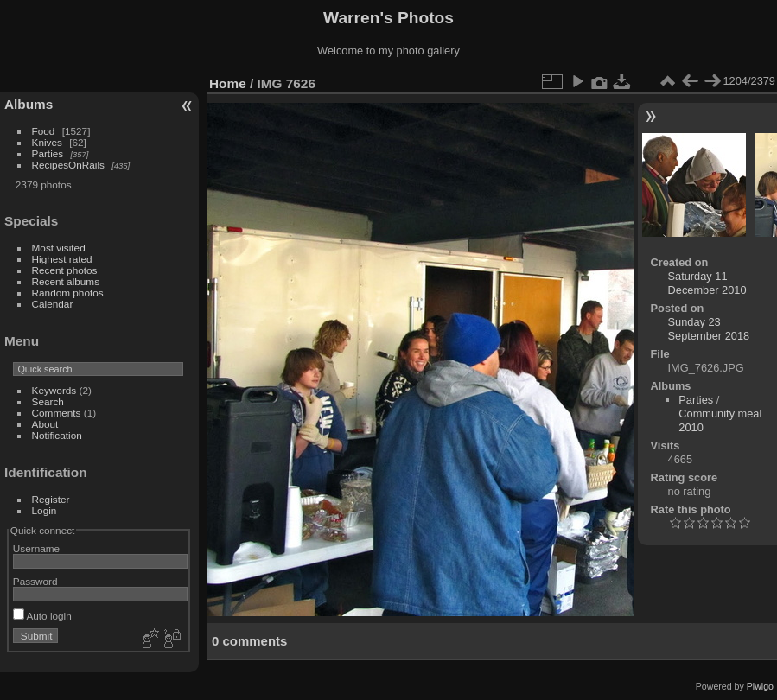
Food (44, 131)
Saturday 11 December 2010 (707, 283)
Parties (48, 153)
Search (48, 401)
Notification (57, 435)
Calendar (53, 304)
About (45, 424)
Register (51, 499)
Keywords (54, 390)
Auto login (42, 616)
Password (35, 581)
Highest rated (62, 259)
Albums (29, 104)
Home (228, 83)
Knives (47, 142)
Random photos (68, 293)
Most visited (59, 248)
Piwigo (760, 686)
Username (36, 548)
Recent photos (65, 270)
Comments (57, 413)
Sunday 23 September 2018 (709, 329)
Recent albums (66, 281)
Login (45, 510)
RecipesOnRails (68, 165)
